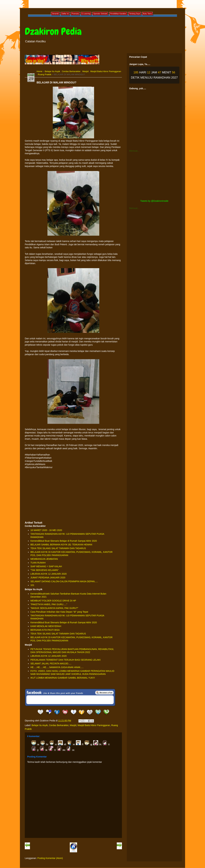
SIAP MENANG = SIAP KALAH (46, 566)
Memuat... (134, 151)
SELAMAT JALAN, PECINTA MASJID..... (51, 664)
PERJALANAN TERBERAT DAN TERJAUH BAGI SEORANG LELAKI (65, 660)
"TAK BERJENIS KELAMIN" (45, 570)
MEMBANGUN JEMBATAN (44, 559)
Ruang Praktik (45, 74)
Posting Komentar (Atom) (50, 858)
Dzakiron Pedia (53, 31)
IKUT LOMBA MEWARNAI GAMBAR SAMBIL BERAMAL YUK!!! (63, 678)
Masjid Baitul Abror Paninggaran (106, 71)
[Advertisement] (73, 495)
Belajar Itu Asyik (52, 71)
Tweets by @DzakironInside (154, 201)
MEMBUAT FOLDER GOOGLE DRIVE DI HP (53, 601)
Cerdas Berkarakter (71, 71)
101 (32, 585)
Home (39, 71)
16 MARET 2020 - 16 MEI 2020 (46, 530)
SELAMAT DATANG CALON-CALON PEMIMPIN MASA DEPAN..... (64, 581)
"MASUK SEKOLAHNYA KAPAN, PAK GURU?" (54, 608)
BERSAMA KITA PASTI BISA (45, 630)
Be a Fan (104, 693)
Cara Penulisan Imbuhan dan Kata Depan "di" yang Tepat (59, 612)
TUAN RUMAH (38, 563)
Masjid (85, 71)
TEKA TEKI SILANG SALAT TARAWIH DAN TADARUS (58, 548)
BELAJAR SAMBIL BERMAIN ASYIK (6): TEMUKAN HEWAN (61, 545)
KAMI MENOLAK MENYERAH (46, 626)
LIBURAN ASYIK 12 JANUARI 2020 (48, 574)
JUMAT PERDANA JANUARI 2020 (48, 578)
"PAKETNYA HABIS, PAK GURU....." (49, 604)
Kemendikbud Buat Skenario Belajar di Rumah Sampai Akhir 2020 (64, 541)
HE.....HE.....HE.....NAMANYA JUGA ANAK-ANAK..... (57, 667)
